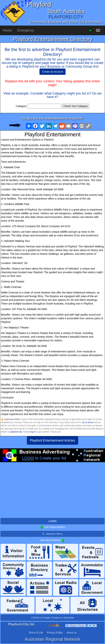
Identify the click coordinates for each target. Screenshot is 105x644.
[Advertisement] (52, 492)
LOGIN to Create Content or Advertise (52, 618)
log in (33, 432)
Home (7, 30)
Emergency (26, 30)
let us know (87, 422)
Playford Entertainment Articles (52, 440)
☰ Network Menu (52, 534)
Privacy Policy (55, 633)
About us (71, 633)
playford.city (16, 432)
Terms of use (36, 633)
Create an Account (52, 72)
